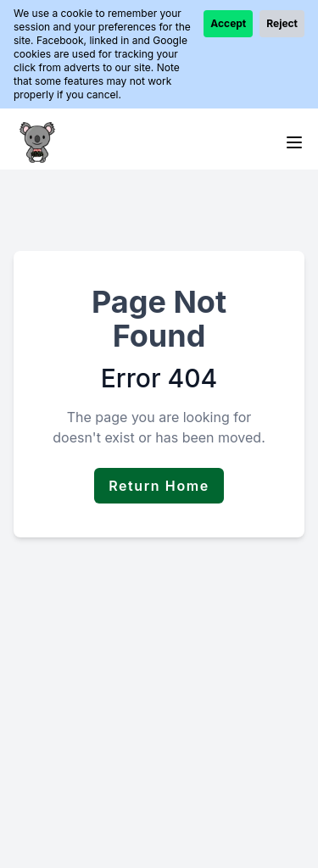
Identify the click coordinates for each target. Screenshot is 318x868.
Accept (228, 23)
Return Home (159, 486)
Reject (282, 23)
